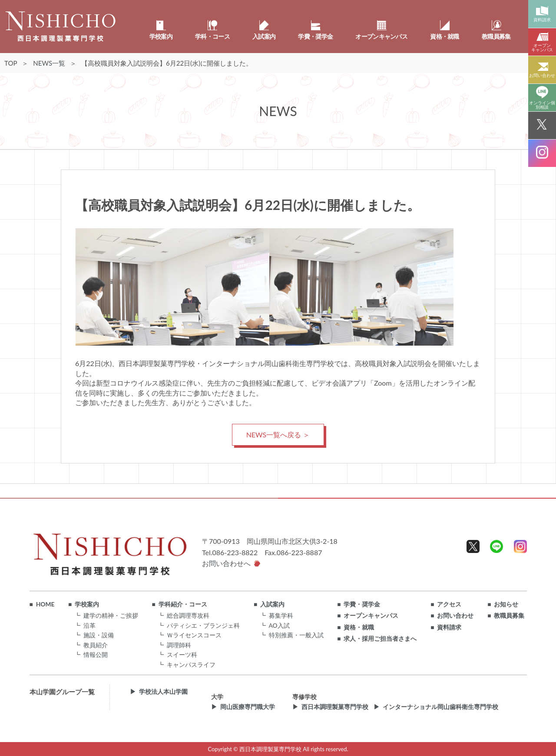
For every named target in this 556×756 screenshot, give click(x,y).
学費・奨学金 (362, 604)
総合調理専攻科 (188, 615)
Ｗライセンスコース (194, 635)
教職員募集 (509, 616)
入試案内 (272, 604)
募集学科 (281, 615)
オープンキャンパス (371, 616)
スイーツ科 (182, 654)
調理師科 (179, 645)
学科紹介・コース (183, 604)
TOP (11, 63)
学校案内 (87, 604)
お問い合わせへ (226, 563)
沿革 (89, 625)
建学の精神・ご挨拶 (111, 615)
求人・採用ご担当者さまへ (380, 639)
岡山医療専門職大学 (248, 707)
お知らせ (506, 604)
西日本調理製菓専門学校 (335, 707)
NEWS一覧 (49, 63)
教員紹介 (96, 645)
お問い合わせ (455, 616)
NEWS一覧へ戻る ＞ (278, 435)
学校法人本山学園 (163, 692)
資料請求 (449, 627)
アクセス (449, 604)
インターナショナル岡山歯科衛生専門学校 (440, 707)
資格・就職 (359, 627)
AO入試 (279, 625)
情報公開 (96, 654)
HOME (45, 604)
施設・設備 (99, 635)
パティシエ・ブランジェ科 (203, 625)
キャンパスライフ (191, 664)
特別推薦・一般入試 (296, 635)
